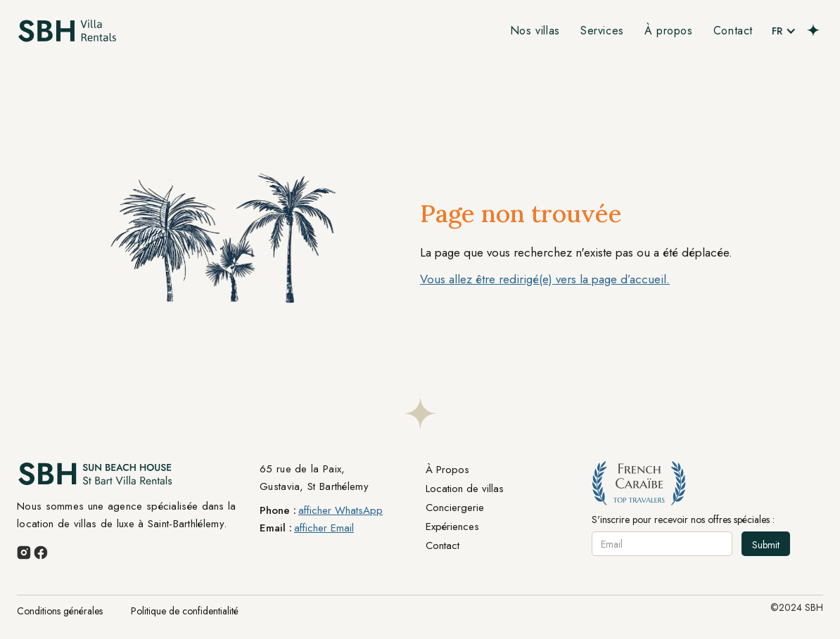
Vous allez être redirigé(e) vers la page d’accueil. (545, 279)
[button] (784, 31)
